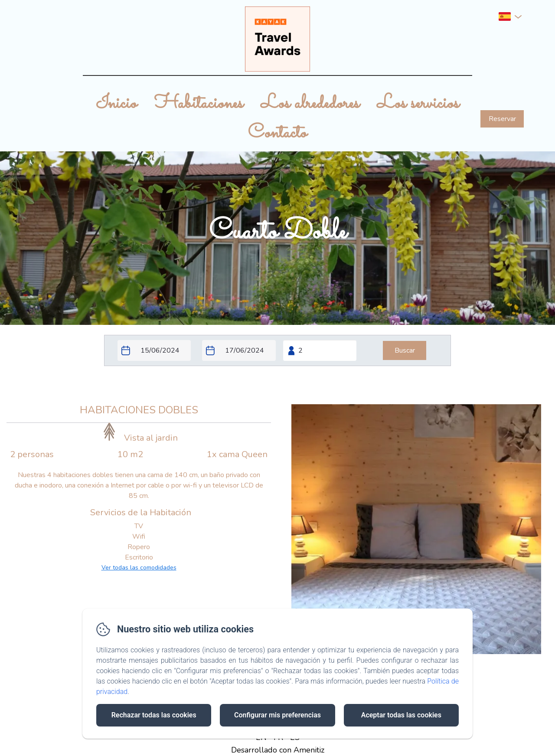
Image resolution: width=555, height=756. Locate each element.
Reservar (502, 119)
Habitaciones (199, 104)
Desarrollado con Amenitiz (278, 750)
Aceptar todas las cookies (401, 715)
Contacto (277, 133)
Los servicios (418, 104)
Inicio (116, 104)
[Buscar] (405, 350)
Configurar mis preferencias (277, 715)
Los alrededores (310, 104)
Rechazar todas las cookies (154, 715)
